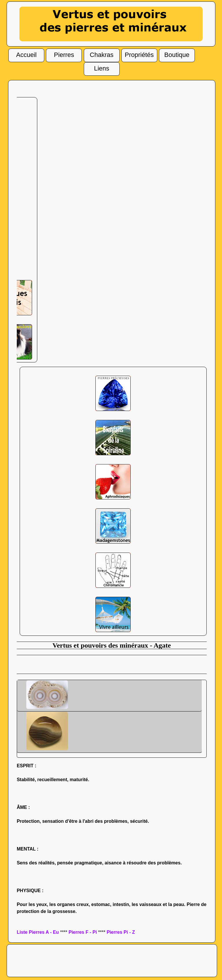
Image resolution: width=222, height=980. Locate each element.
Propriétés (139, 55)
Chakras (102, 55)
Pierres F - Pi (83, 932)
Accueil (26, 55)
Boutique (177, 55)
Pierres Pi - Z (121, 932)
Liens (102, 69)
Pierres (64, 55)
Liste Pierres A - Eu (38, 932)
